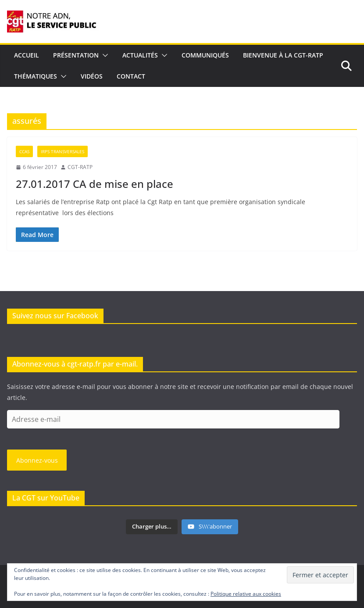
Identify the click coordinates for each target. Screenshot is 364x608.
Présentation (76, 55)
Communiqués (205, 55)
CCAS (24, 151)
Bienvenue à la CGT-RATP (283, 55)
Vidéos (92, 76)
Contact (131, 76)
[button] (103, 55)
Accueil (27, 55)
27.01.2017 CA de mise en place (95, 184)
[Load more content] (152, 527)
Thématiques (36, 76)
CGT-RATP (80, 167)
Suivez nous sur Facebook (55, 316)
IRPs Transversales (62, 151)
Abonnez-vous (37, 460)
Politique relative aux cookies (246, 594)
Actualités (140, 55)
